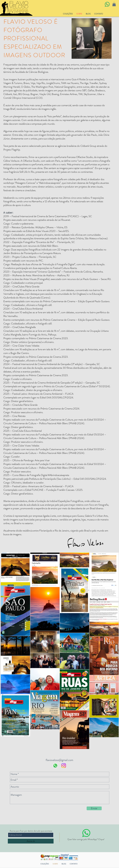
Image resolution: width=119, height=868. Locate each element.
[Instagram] (64, 766)
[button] (114, 4)
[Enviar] (94, 808)
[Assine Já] (31, 841)
